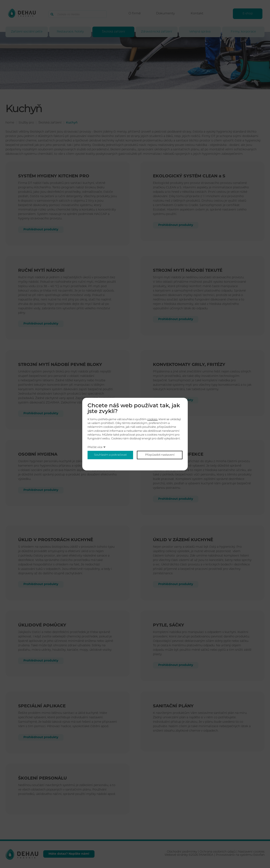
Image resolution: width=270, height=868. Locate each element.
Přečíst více (95, 447)
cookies (152, 419)
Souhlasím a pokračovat (110, 455)
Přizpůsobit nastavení (160, 455)
